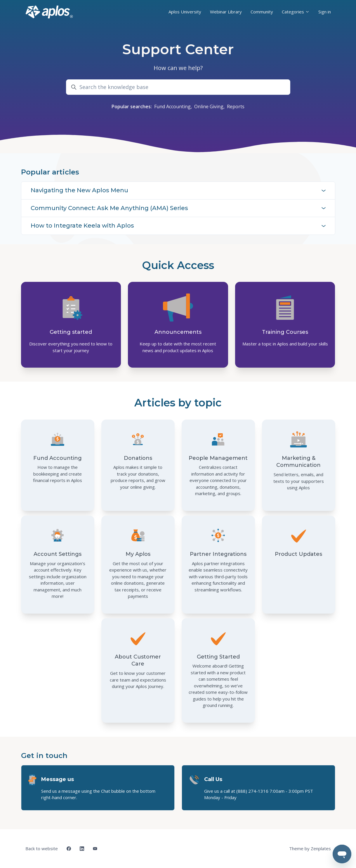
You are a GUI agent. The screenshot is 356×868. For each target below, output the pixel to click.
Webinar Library (226, 12)
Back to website (42, 848)
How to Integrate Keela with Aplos (178, 226)
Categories (296, 12)
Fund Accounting (172, 106)
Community (262, 12)
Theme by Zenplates (310, 848)
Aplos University (185, 12)
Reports (236, 106)
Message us (58, 779)
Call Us (213, 779)
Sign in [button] (325, 12)
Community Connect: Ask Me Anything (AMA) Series (178, 208)
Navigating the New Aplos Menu (178, 190)
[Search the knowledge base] (178, 87)
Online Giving (209, 106)
